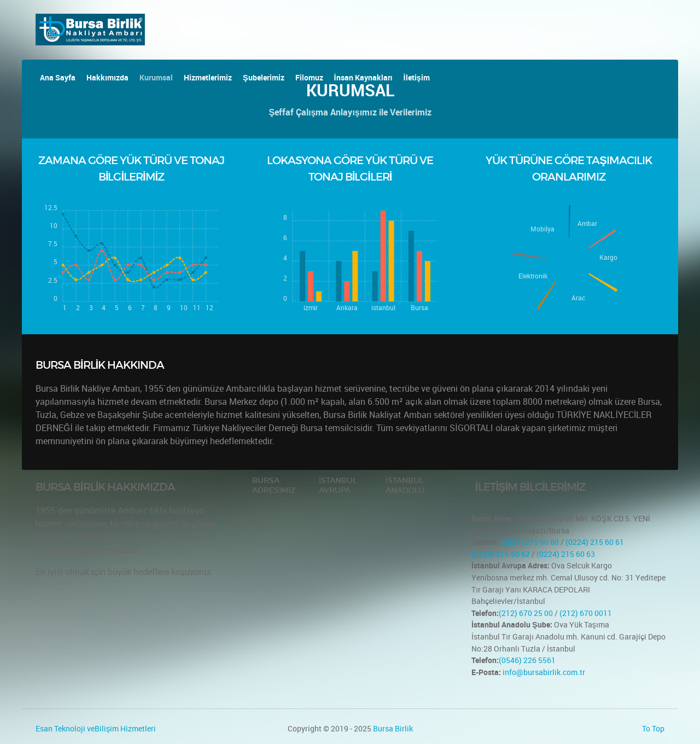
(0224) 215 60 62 (501, 554)
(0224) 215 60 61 (595, 542)
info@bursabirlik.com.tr (544, 672)
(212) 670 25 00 (526, 613)
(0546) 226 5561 (527, 660)
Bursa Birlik (393, 728)
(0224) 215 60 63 (566, 554)
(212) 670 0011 (586, 613)
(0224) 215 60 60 (529, 542)
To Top (653, 728)
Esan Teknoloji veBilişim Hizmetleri (96, 728)
